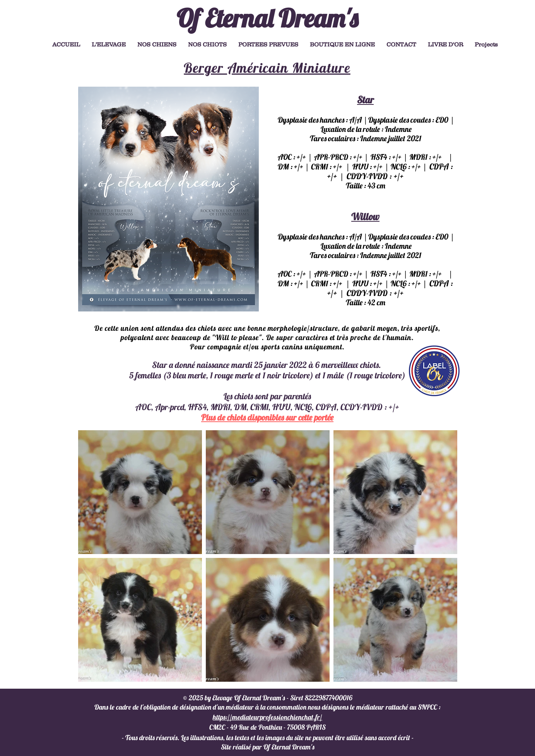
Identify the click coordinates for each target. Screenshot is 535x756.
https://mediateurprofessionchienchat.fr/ (267, 717)
